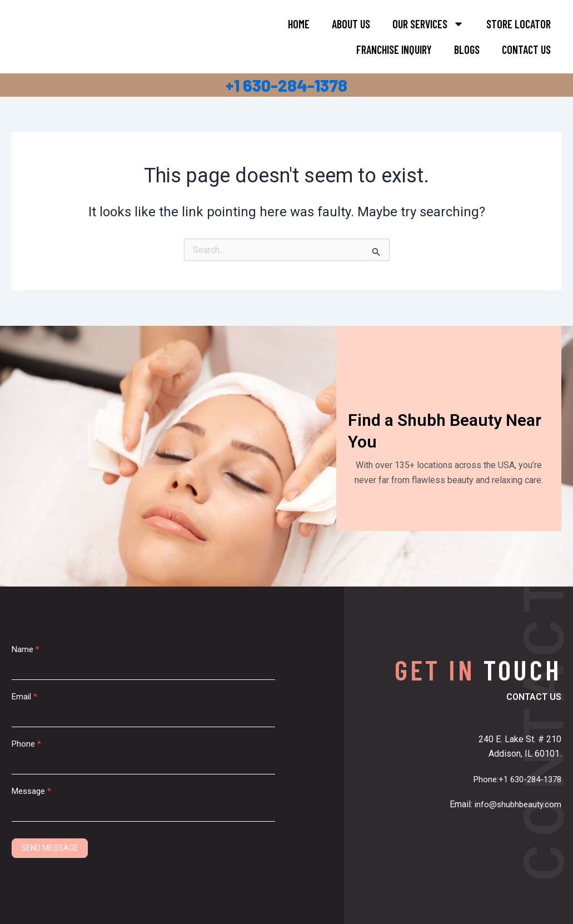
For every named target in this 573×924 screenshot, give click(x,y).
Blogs (467, 49)
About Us (351, 24)
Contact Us (526, 49)
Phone (26, 744)
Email (24, 697)
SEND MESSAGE (50, 848)
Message (31, 791)
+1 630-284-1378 (286, 85)
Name (26, 649)
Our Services (428, 24)
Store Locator (519, 24)
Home (299, 24)
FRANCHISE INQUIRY (394, 49)
